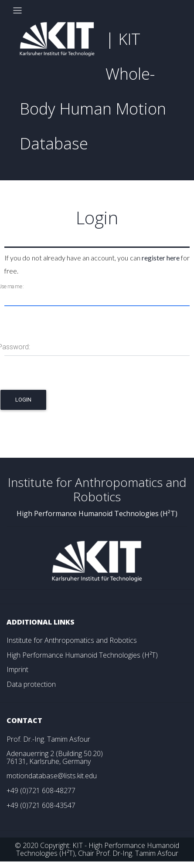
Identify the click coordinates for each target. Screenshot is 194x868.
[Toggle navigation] (17, 10)
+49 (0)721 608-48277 (41, 790)
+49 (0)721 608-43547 (41, 805)
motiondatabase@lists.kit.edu (52, 776)
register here (161, 258)
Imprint (17, 669)
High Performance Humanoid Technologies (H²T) (82, 655)
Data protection (31, 684)
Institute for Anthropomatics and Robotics (72, 640)
